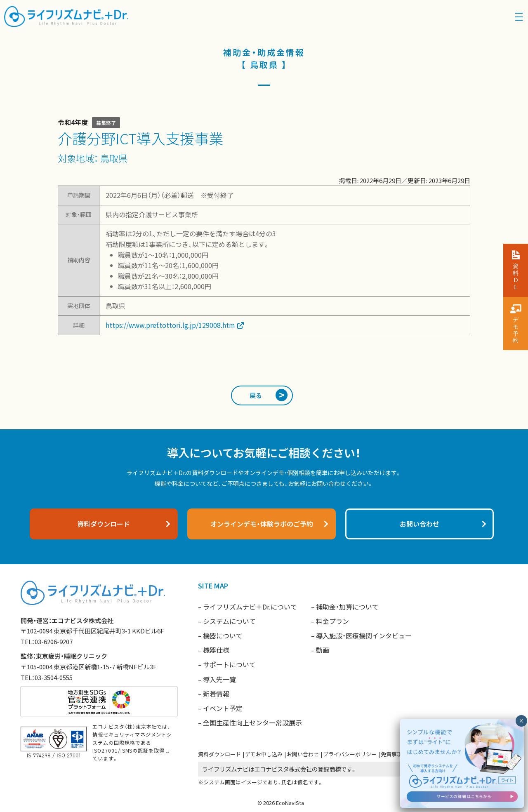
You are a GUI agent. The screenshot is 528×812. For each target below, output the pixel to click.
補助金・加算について (347, 607)
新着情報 (216, 694)
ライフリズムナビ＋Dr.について (250, 607)
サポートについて (229, 664)
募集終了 (106, 123)
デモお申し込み (264, 754)
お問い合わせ (303, 754)
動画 (323, 650)
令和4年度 (73, 122)
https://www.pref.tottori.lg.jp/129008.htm (170, 325)
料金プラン (332, 621)
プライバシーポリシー (350, 754)
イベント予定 (223, 708)
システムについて (229, 621)
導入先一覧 (219, 679)
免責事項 (391, 754)
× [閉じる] (521, 721)
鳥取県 (114, 158)
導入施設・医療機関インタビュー (364, 635)
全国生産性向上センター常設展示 (252, 723)
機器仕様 (216, 650)
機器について (223, 635)
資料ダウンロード (219, 754)
